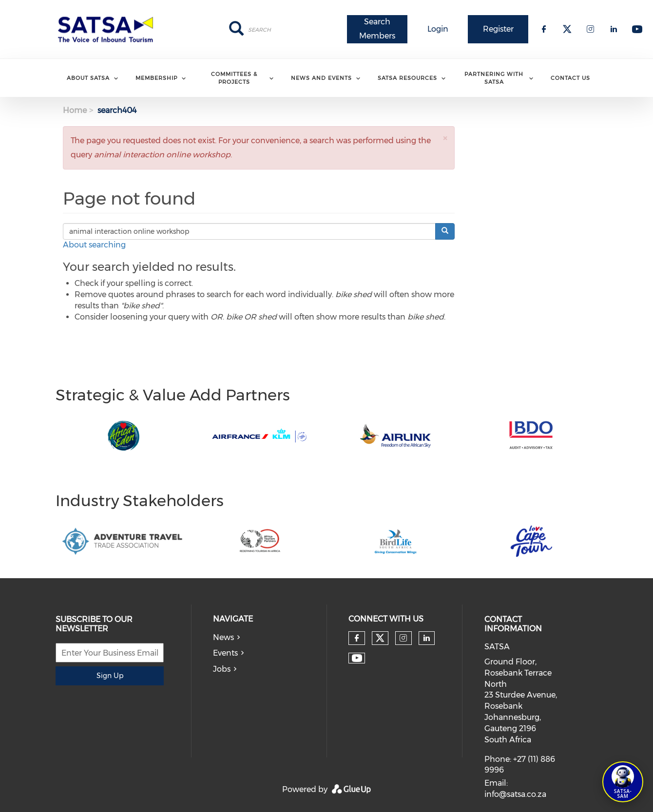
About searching (94, 245)
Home (75, 110)
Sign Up (110, 676)
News (223, 637)
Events (225, 653)
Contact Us (570, 78)
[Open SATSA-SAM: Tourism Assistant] (623, 782)
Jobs (222, 669)
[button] (445, 138)
